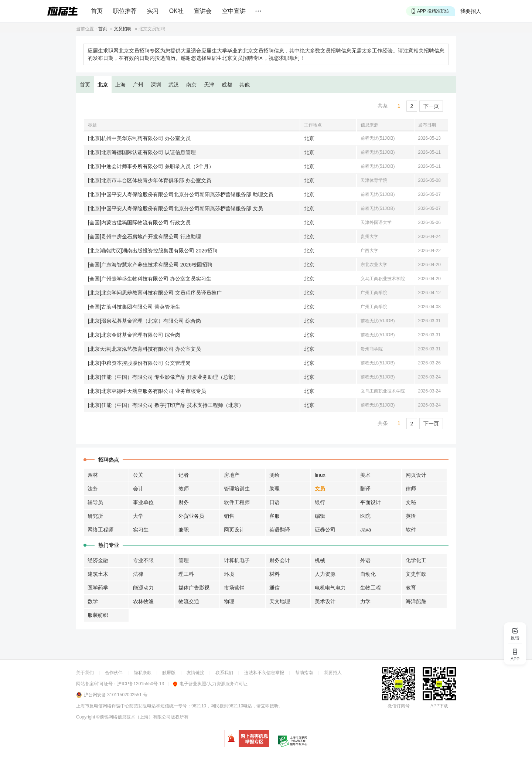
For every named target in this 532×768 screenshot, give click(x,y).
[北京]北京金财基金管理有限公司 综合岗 (134, 335)
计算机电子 (237, 560)
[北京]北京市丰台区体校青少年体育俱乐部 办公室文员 (150, 180)
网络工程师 (100, 530)
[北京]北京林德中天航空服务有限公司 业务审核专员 (147, 391)
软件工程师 (237, 502)
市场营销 (234, 588)
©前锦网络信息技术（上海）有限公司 (134, 717)
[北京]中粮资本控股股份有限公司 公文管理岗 (139, 363)
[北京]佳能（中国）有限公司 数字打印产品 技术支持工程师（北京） (166, 405)
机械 (320, 560)
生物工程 (371, 588)
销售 (229, 516)
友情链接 (195, 673)
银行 (320, 502)
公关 (138, 475)
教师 (184, 489)
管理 (184, 560)
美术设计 (325, 601)
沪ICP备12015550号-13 (141, 684)
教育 (411, 588)
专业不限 (143, 560)
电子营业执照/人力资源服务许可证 (210, 684)
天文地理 (280, 601)
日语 (274, 502)
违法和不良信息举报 (264, 673)
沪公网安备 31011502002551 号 (116, 695)
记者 (184, 475)
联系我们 (224, 673)
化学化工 (416, 560)
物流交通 (189, 601)
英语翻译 (280, 530)
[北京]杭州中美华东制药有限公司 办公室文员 (139, 138)
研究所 (95, 516)
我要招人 (471, 11)
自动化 (368, 574)
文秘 (411, 502)
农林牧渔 (143, 601)
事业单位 (143, 502)
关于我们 (85, 673)
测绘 (274, 475)
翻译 (365, 489)
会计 (138, 489)
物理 (229, 601)
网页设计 (416, 475)
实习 (153, 11)
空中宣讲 (234, 11)
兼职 (184, 530)
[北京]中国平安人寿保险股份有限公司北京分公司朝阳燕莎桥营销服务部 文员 (175, 208)
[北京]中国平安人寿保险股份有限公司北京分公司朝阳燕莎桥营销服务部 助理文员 (181, 194)
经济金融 (98, 560)
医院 (365, 516)
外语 (365, 560)
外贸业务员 (191, 516)
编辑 (320, 516)
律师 (411, 489)
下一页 (431, 106)
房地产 (232, 475)
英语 (411, 516)
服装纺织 (98, 615)
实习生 (141, 530)
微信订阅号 (399, 706)
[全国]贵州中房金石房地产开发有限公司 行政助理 (144, 237)
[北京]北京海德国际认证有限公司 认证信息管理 (142, 152)
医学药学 (98, 588)
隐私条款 (143, 673)
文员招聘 (123, 29)
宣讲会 (203, 11)
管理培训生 (237, 489)
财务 (184, 502)
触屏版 (169, 673)
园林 (93, 475)
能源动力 (143, 588)
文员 (320, 489)
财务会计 (280, 560)
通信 (274, 588)
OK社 (176, 11)
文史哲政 (416, 574)
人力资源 (325, 574)
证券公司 (325, 530)
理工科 (186, 574)
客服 (274, 516)
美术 (365, 475)
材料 (274, 574)
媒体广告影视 (194, 588)
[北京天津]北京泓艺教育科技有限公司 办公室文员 (144, 349)
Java (366, 530)
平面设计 (371, 502)
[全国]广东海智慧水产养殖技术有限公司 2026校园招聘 (150, 265)
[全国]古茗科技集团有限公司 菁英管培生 (134, 307)
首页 (97, 11)
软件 (411, 530)
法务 (93, 489)
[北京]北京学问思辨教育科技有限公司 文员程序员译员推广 (155, 293)
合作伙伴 (114, 673)
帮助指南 (304, 673)
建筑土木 (98, 574)
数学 (93, 601)
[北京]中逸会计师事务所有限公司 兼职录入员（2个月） (151, 166)
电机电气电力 (330, 588)
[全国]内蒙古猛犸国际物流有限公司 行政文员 (139, 222)
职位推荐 (125, 11)
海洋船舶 (416, 601)
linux (320, 475)
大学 (138, 516)
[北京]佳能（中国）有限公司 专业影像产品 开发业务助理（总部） (163, 377)
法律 (138, 574)
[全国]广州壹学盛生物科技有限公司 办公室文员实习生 (150, 279)
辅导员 (95, 502)
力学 (365, 601)
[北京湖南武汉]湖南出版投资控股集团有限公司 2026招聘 (153, 251)
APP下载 (439, 706)
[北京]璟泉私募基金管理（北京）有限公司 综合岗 (144, 321)
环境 (229, 574)
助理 (274, 489)
